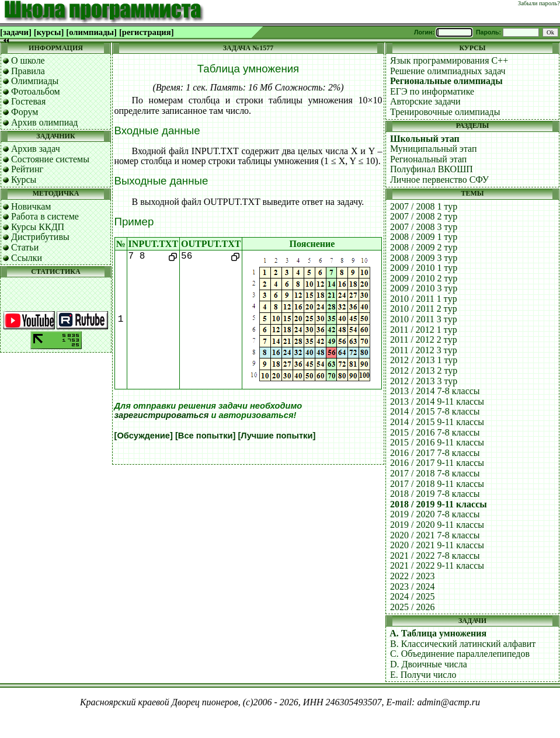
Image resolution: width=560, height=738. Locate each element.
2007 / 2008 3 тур (424, 227)
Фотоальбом (36, 91)
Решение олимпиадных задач (448, 71)
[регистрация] (147, 32)
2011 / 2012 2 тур (424, 340)
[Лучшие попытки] (276, 436)
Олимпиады (35, 81)
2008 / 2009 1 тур (424, 237)
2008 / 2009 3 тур (424, 258)
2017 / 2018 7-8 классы (435, 473)
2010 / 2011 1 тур (424, 299)
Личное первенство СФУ (439, 180)
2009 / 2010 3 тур (424, 288)
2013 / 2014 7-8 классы (435, 391)
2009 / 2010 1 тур (424, 268)
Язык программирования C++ (449, 60)
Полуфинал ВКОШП (432, 169)
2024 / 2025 (412, 596)
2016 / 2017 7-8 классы (435, 453)
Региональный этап (428, 159)
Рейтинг (27, 169)
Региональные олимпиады (446, 81)
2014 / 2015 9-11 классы (437, 422)
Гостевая (28, 101)
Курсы (24, 180)
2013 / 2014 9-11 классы (437, 401)
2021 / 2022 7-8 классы (435, 556)
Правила (28, 71)
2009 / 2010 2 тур (424, 278)
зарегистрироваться (162, 415)
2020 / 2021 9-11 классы (437, 545)
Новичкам (31, 206)
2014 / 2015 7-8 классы (435, 411)
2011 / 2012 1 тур (424, 330)
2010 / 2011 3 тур (424, 319)
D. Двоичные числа (429, 664)
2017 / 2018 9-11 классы (437, 484)
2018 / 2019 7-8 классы (435, 494)
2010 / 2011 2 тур (424, 309)
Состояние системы (50, 159)
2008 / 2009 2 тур (424, 247)
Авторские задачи (425, 101)
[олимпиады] (91, 32)
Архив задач (36, 149)
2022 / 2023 (412, 576)
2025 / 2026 (412, 607)
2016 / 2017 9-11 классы (437, 463)
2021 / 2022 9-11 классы (437, 565)
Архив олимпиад (45, 122)
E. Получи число (423, 675)
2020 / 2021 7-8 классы (435, 535)
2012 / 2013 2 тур (424, 370)
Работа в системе (45, 216)
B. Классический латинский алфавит (463, 644)
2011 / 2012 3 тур (424, 350)
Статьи (25, 247)
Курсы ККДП (38, 227)
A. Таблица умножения (438, 633)
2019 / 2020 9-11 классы (437, 525)
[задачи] (16, 32)
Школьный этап (425, 139)
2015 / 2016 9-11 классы (437, 442)
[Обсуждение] (144, 436)
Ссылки (27, 258)
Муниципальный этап (434, 149)
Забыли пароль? (539, 3)
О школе (28, 60)
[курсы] (49, 32)
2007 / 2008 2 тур (424, 216)
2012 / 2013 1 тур (424, 360)
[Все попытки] (205, 436)
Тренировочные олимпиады (445, 112)
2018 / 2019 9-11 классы (439, 504)
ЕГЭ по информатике (432, 91)
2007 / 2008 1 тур (424, 206)
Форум (25, 112)
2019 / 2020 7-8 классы (435, 514)
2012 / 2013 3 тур (424, 381)
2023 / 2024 (412, 586)
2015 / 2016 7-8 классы (435, 432)
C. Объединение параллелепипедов (460, 654)
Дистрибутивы (40, 237)
